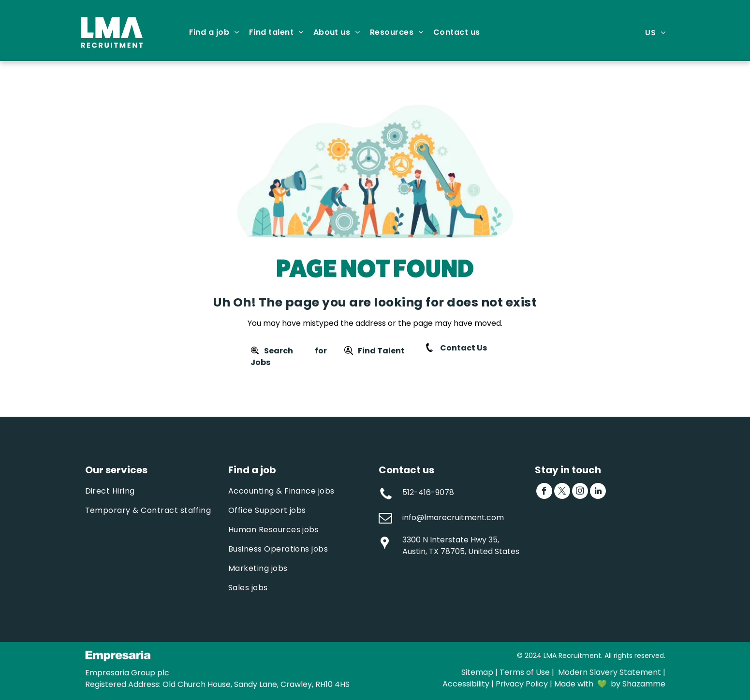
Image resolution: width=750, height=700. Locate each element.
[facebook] (544, 492)
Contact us (406, 470)
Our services (116, 470)
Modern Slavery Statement (610, 672)
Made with (574, 684)
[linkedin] (598, 492)
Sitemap (477, 672)
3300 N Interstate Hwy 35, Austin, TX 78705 (451, 546)
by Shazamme (638, 684)
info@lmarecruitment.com (453, 518)
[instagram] (580, 492)
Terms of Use (525, 672)
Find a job (252, 470)
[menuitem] (214, 32)
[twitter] (562, 492)
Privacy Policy (522, 684)
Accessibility (466, 684)
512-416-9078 (428, 492)
